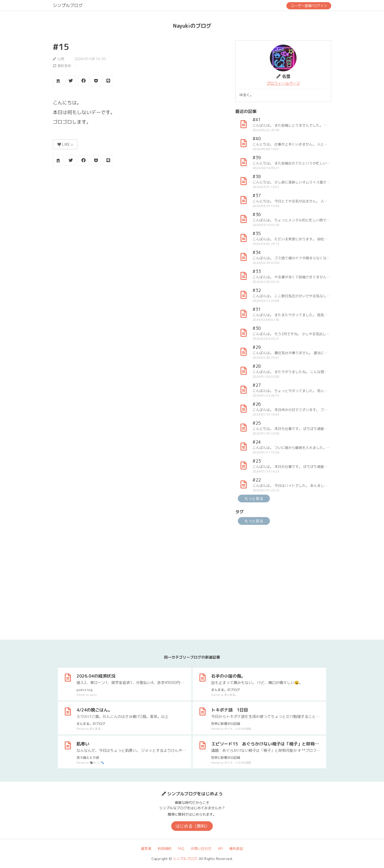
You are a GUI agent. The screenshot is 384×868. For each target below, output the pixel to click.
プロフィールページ (283, 83)
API (220, 849)
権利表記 (236, 849)
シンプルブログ (68, 5)
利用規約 (165, 849)
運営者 (146, 849)
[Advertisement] (138, 212)
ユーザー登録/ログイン (309, 6)
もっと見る (254, 498)
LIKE (65, 144)
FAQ (181, 849)
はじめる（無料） (193, 826)
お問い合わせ (201, 849)
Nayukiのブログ (192, 26)
